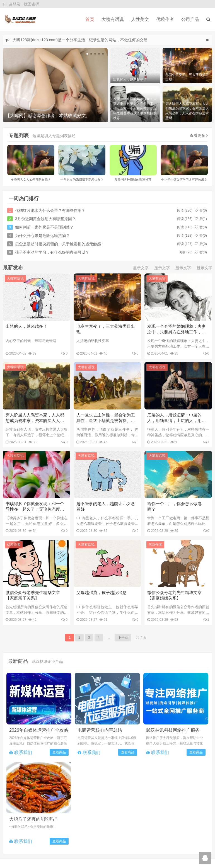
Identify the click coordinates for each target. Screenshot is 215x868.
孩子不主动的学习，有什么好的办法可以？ (52, 252)
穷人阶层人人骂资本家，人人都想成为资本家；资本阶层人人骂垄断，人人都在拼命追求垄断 (35, 420)
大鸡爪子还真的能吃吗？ (34, 819)
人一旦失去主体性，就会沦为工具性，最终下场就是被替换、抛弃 (106, 420)
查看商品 (59, 752)
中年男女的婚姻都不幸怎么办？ (82, 180)
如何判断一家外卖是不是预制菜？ (44, 227)
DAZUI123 (20, 20)
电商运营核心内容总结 (100, 730)
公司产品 (190, 19)
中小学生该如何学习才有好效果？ (184, 180)
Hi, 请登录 (12, 4)
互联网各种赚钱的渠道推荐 (133, 180)
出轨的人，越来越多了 (26, 326)
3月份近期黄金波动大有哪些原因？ (45, 219)
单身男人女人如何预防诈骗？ (31, 180)
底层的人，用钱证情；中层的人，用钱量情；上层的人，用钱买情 (177, 420)
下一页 (123, 637)
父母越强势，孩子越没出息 (102, 592)
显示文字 (141, 268)
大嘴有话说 (15, 278)
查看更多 (199, 135)
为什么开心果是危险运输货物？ (42, 236)
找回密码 (32, 4)
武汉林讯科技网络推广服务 (173, 730)
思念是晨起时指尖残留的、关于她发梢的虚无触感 (58, 244)
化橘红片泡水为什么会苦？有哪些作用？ (50, 210)
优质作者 (165, 19)
